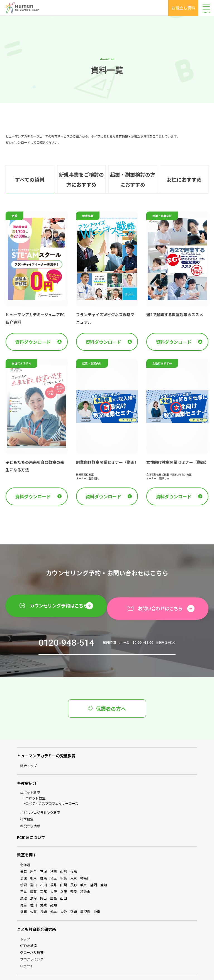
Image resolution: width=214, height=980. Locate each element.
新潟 (23, 866)
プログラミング (32, 940)
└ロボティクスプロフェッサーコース (50, 784)
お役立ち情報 (30, 807)
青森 (23, 852)
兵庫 (64, 872)
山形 (64, 852)
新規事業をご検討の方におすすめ (81, 168)
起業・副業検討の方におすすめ (133, 168)
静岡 (94, 866)
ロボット (27, 947)
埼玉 (53, 859)
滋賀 (33, 872)
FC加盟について (31, 818)
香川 (33, 886)
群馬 (43, 859)
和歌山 (85, 872)
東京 (74, 859)
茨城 (23, 859)
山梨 (64, 866)
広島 (53, 879)
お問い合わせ (122, 966)
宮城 (43, 852)
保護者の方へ (107, 689)
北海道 (25, 846)
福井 (53, 866)
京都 (43, 872)
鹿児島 (85, 893)
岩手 (33, 852)
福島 (74, 852)
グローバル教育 (32, 933)
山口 (64, 879)
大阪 (53, 872)
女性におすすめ (184, 168)
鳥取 (23, 879)
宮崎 (74, 893)
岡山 (43, 879)
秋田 (53, 852)
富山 (33, 866)
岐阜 (84, 866)
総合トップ (28, 747)
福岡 (23, 893)
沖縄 (97, 893)
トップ (25, 920)
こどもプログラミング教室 (40, 793)
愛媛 (43, 886)
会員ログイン (92, 966)
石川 (43, 866)
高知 (53, 886)
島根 (33, 879)
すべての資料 (30, 168)
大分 (64, 893)
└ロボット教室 (34, 779)
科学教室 (27, 800)
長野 (74, 866)
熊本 (53, 893)
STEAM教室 (29, 927)
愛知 (104, 866)
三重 (23, 872)
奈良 (74, 872)
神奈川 (85, 859)
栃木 (33, 859)
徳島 (23, 886)
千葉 (64, 859)
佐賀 (33, 893)
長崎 (43, 893)
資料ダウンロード (38, 328)
